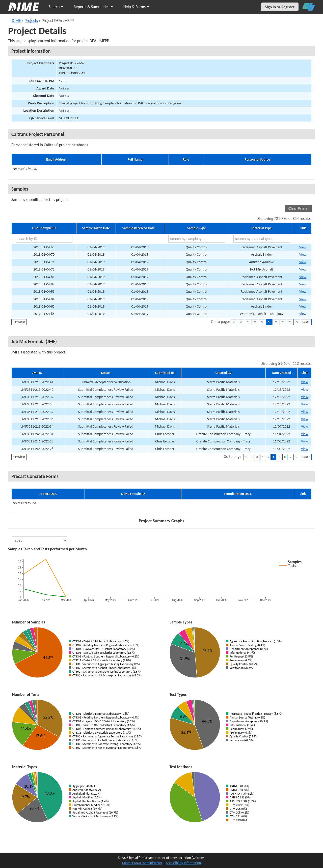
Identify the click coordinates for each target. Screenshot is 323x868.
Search (56, 7)
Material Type (261, 228)
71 (255, 322)
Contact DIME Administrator (142, 863)
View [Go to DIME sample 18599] (303, 277)
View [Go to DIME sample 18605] (303, 299)
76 (290, 322)
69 (241, 322)
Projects (31, 21)
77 (297, 322)
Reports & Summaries (93, 7)
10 (297, 457)
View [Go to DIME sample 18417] (303, 255)
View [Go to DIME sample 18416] (303, 247)
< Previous (19, 322)
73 (269, 322)
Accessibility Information (183, 863)
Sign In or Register (280, 7)
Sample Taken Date (96, 228)
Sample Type (197, 228)
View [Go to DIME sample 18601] (303, 292)
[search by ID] (44, 239)
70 (248, 322)
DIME (16, 21)
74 (276, 322)
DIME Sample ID (44, 228)
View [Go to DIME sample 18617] (303, 314)
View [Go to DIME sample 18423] (303, 269)
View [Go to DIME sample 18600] (303, 284)
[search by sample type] (197, 239)
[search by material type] (262, 239)
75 (283, 322)
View (305, 382)
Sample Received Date (139, 228)
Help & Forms (136, 7)
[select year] (40, 540)
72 (262, 322)
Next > (306, 322)
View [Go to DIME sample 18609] (303, 306)
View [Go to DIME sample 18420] (303, 262)
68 (234, 322)
